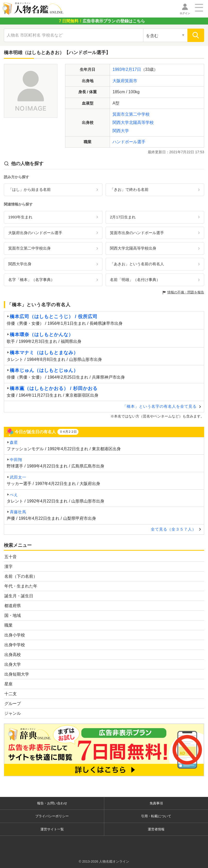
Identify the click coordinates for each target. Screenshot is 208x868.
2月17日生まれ (123, 217)
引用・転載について (156, 816)
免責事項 (156, 803)
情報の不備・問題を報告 (186, 292)
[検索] (196, 35)
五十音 (11, 557)
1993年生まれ (20, 217)
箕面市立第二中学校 (131, 114)
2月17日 (133, 69)
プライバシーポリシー (52, 816)
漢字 (8, 567)
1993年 (119, 69)
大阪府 (119, 81)
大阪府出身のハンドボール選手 (35, 233)
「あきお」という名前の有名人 (137, 264)
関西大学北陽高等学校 (133, 122)
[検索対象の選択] (165, 35)
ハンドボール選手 (129, 142)
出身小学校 (15, 635)
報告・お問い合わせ (52, 803)
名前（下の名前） (21, 576)
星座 (8, 684)
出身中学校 (15, 645)
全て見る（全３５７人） (174, 529)
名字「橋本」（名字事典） (31, 280)
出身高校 (13, 655)
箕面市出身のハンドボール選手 (137, 233)
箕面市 (131, 81)
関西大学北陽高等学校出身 (133, 248)
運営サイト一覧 (52, 829)
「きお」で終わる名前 (129, 189)
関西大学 (121, 131)
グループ (13, 704)
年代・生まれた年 (21, 586)
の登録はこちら (101, 21)
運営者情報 (156, 829)
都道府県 (13, 606)
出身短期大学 (17, 674)
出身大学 (13, 664)
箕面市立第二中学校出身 (29, 248)
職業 (8, 625)
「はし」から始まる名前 (29, 189)
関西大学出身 (20, 264)
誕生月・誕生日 (19, 596)
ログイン (185, 13)
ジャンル (13, 713)
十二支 (11, 694)
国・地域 (13, 615)
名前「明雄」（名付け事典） (135, 280)
